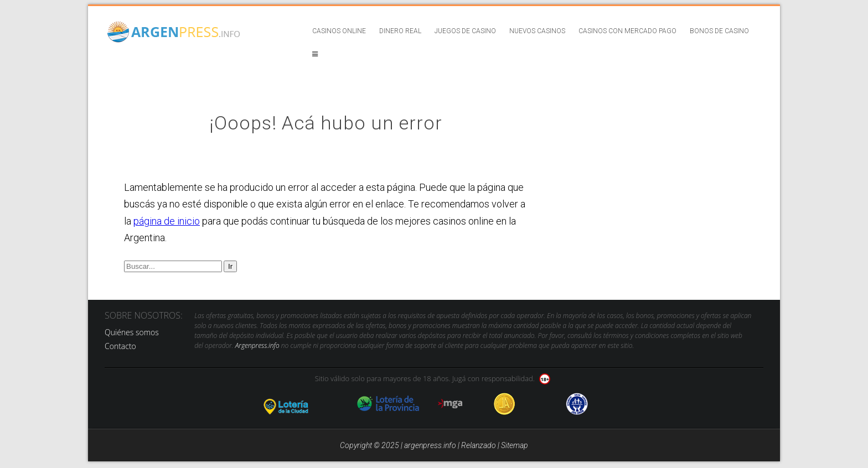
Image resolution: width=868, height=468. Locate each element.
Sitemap (515, 445)
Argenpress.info (257, 345)
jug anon (577, 404)
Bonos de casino (719, 31)
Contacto (120, 346)
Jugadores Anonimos (505, 404)
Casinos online (339, 31)
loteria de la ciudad (299, 404)
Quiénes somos (132, 332)
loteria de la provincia (388, 404)
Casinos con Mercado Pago (627, 31)
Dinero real (400, 31)
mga (450, 404)
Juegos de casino (465, 31)
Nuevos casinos (537, 31)
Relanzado (479, 445)
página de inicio (167, 221)
